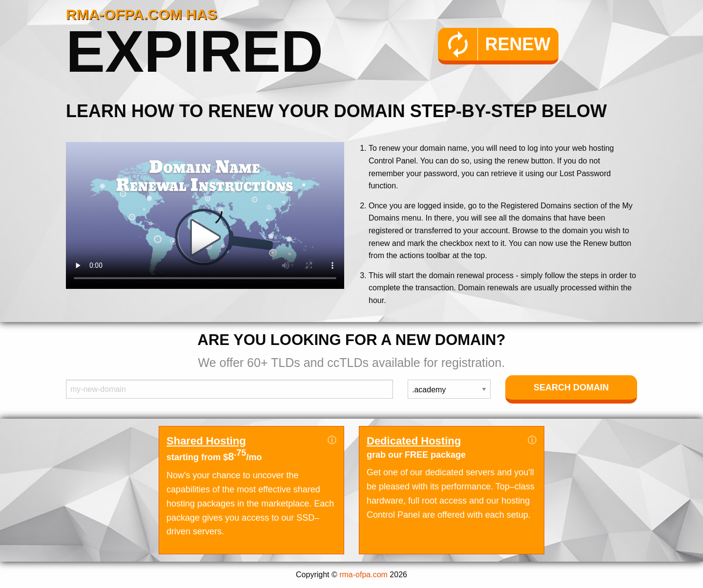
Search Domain (571, 387)
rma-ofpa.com (363, 575)
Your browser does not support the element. (205, 215)
